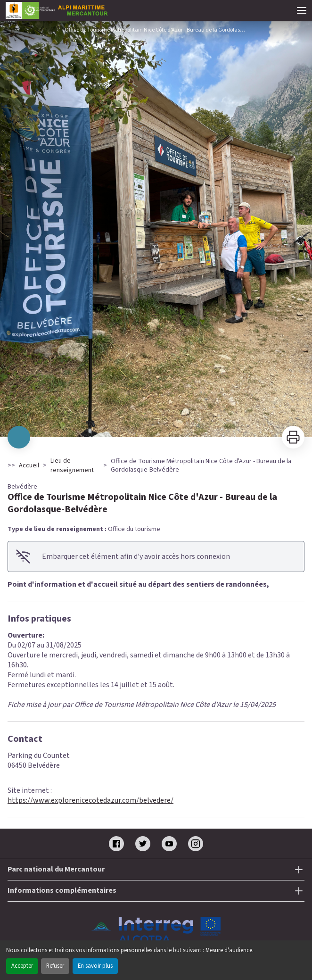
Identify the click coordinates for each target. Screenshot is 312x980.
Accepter (22, 966)
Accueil (29, 465)
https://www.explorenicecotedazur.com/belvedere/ (90, 800)
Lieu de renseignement (72, 465)
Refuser (55, 966)
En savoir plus (95, 966)
